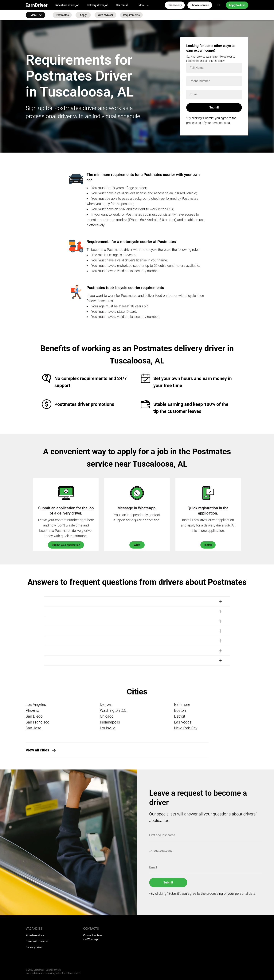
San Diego (34, 716)
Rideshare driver (35, 935)
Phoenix (32, 710)
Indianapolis (110, 722)
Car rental (122, 5)
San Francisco (37, 722)
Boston (180, 710)
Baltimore (182, 705)
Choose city (175, 5)
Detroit (180, 716)
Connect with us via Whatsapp (93, 937)
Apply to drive (237, 5)
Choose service (200, 5)
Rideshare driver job (67, 5)
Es (219, 5)
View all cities (37, 750)
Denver (106, 705)
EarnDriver (37, 5)
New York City (186, 728)
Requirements (131, 15)
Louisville (108, 728)
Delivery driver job (98, 5)
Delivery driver (34, 947)
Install (208, 545)
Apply (83, 15)
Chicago (107, 716)
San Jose (33, 728)
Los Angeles (36, 705)
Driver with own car (37, 941)
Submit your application (66, 545)
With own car (105, 15)
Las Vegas (183, 722)
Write (137, 545)
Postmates (62, 15)
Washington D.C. (114, 710)
